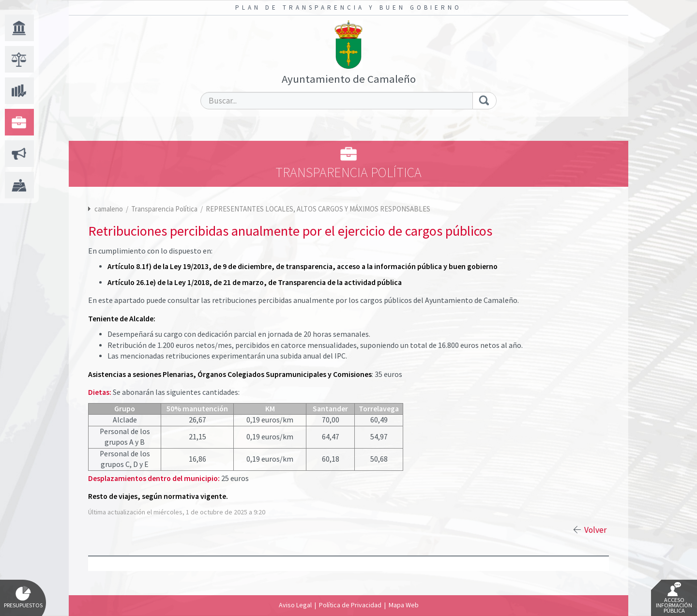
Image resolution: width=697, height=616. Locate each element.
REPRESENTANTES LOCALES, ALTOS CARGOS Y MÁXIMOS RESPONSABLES (318, 209)
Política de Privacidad (350, 605)
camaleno (109, 209)
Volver (595, 530)
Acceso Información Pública (674, 598)
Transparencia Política (165, 209)
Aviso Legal (295, 605)
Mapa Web (404, 605)
